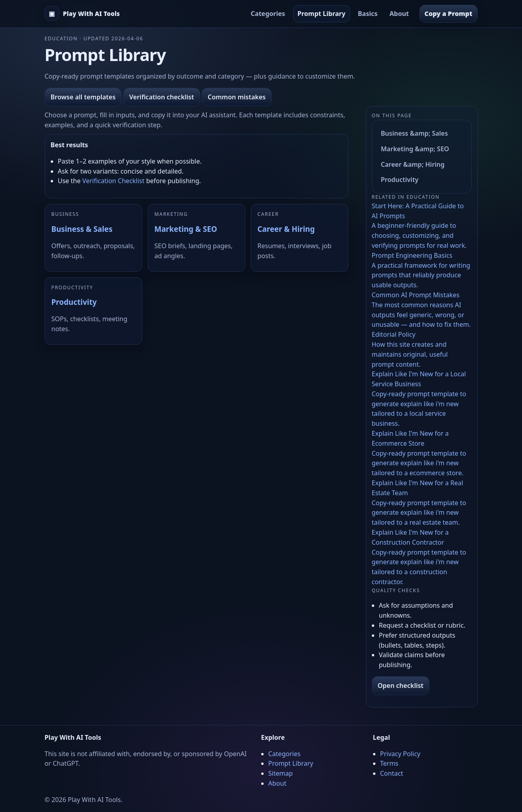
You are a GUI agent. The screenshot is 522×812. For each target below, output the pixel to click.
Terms (389, 763)
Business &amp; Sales (415, 133)
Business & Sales (82, 229)
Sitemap (281, 773)
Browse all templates (83, 97)
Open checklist (401, 686)
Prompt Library (322, 14)
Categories (268, 14)
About (399, 14)
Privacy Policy (400, 754)
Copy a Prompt (449, 14)
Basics (368, 14)
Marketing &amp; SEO (415, 149)
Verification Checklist (113, 181)
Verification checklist (162, 97)
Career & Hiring (286, 229)
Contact (392, 773)
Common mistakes (237, 97)
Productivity (74, 302)
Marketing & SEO (186, 229)
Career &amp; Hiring (413, 164)
